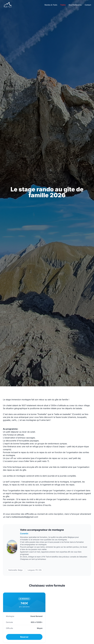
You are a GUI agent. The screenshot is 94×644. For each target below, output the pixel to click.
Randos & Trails (51, 5)
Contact (88, 5)
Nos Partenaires (75, 5)
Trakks (63, 5)
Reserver (24, 637)
